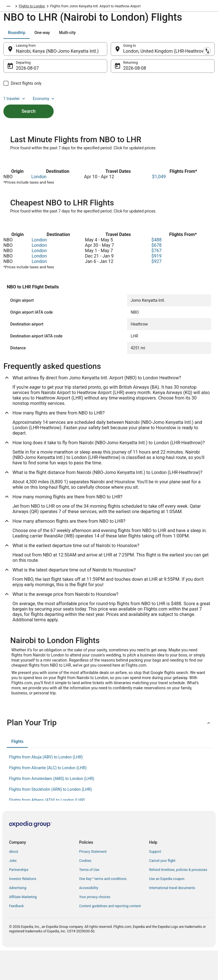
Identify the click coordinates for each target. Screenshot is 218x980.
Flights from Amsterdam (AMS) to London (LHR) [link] (52, 808)
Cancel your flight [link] (162, 890)
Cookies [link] (85, 890)
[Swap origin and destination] (110, 52)
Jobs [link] (13, 890)
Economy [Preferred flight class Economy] (44, 101)
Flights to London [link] (86, 7)
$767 (156, 280)
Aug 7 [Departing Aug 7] (22, 71)
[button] (109, 752)
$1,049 (159, 206)
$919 (156, 285)
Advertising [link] (18, 917)
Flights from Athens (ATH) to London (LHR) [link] (47, 830)
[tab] (17, 35)
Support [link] (155, 881)
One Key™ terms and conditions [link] (103, 908)
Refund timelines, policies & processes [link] (178, 899)
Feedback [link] (16, 936)
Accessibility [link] (89, 917)
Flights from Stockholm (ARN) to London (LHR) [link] (51, 819)
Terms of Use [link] (89, 899)
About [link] (14, 881)
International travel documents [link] (172, 917)
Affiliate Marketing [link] (23, 926)
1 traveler (15, 101)
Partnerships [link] (19, 899)
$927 (156, 291)
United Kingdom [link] (38, 7)
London (39, 206)
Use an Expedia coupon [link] (167, 908)
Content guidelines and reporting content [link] (110, 936)
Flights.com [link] (12, 7)
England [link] (62, 7)
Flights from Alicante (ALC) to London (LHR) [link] (48, 797)
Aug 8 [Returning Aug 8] (129, 71)
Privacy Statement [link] (93, 881)
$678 (156, 275)
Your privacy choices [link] (95, 926)
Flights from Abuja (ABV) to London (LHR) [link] (46, 786)
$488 (156, 269)
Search (29, 114)
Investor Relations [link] (23, 908)
